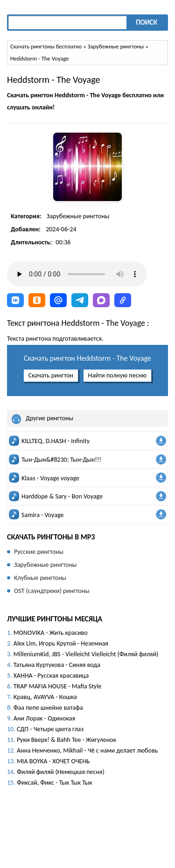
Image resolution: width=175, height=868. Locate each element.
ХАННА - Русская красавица (51, 676)
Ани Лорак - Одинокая (44, 718)
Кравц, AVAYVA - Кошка (45, 697)
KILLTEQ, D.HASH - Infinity (56, 441)
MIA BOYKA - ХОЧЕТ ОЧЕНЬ (53, 761)
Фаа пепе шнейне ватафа (48, 708)
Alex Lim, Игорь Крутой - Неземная (61, 643)
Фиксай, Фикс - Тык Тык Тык (55, 783)
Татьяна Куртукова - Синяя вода (57, 665)
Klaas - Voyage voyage (50, 478)
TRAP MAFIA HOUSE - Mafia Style (58, 686)
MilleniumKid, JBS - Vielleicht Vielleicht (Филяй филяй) (86, 654)
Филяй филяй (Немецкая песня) (61, 772)
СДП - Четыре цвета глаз (50, 729)
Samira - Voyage (42, 515)
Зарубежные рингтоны (78, 216)
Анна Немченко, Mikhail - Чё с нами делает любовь (87, 750)
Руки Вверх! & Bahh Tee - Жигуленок (66, 740)
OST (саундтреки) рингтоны (52, 591)
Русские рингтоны (39, 552)
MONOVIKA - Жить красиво (51, 633)
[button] (15, 300)
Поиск (147, 22)
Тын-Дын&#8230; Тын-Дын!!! (61, 460)
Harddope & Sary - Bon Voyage (62, 496)
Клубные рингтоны (40, 578)
